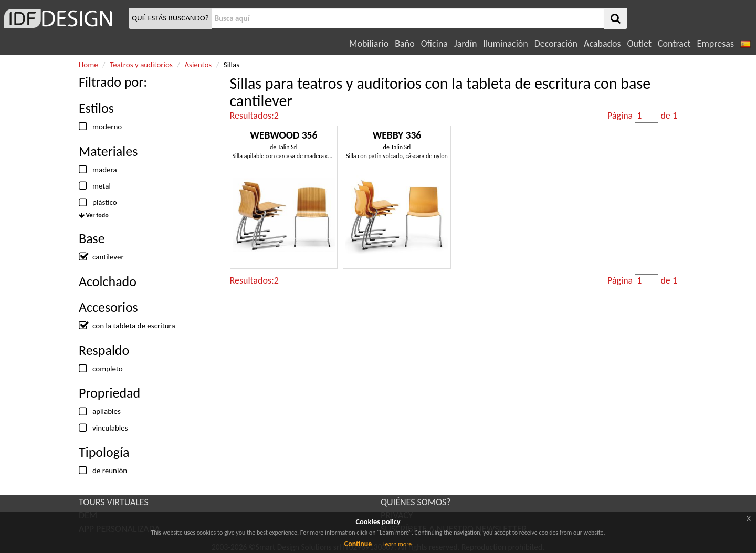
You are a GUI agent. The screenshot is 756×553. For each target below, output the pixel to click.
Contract (674, 44)
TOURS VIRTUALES (114, 502)
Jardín (465, 44)
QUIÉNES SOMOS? (416, 502)
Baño (405, 44)
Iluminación (505, 44)
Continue (358, 544)
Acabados (602, 44)
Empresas (716, 44)
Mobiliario (369, 44)
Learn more (397, 544)
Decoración (556, 44)
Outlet (639, 44)
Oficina (434, 44)
